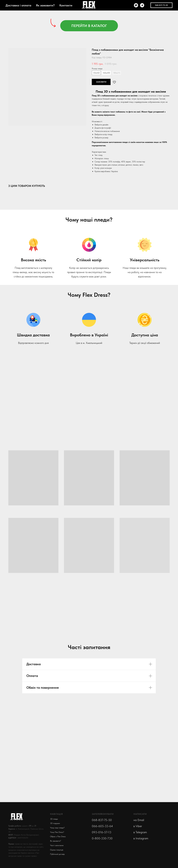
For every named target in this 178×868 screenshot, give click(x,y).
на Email (139, 820)
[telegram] (142, 5)
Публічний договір (57, 854)
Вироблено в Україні (89, 335)
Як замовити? (45, 5)
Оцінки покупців (57, 850)
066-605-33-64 (102, 826)
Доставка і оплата (18, 5)
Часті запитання (57, 845)
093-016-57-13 (102, 832)
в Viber (138, 826)
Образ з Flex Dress (58, 836)
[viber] (136, 5)
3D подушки (55, 823)
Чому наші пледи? (57, 828)
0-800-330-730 (102, 838)
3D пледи (54, 819)
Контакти (66, 5)
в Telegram (140, 832)
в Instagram (141, 838)
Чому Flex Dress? (57, 832)
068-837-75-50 (102, 820)
